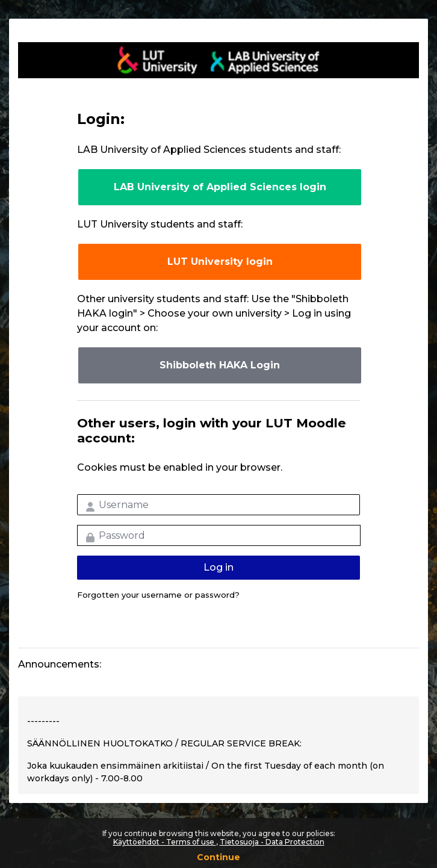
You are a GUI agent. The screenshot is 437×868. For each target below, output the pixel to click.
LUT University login (220, 262)
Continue (218, 857)
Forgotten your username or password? (158, 595)
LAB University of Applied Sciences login (220, 187)
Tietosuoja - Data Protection (272, 842)
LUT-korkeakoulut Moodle (218, 60)
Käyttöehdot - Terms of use (165, 842)
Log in (218, 567)
